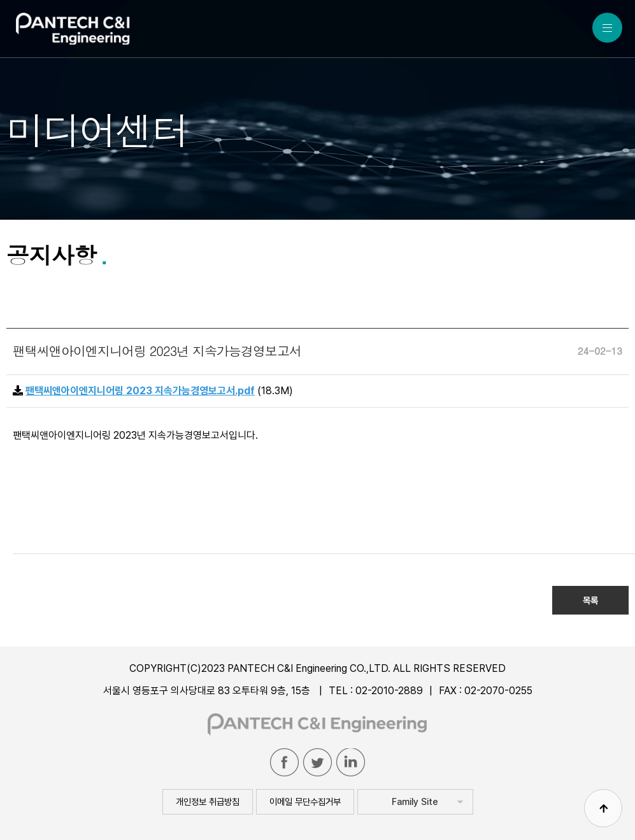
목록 (590, 600)
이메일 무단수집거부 (305, 801)
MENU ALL (607, 28)
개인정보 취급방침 (208, 801)
